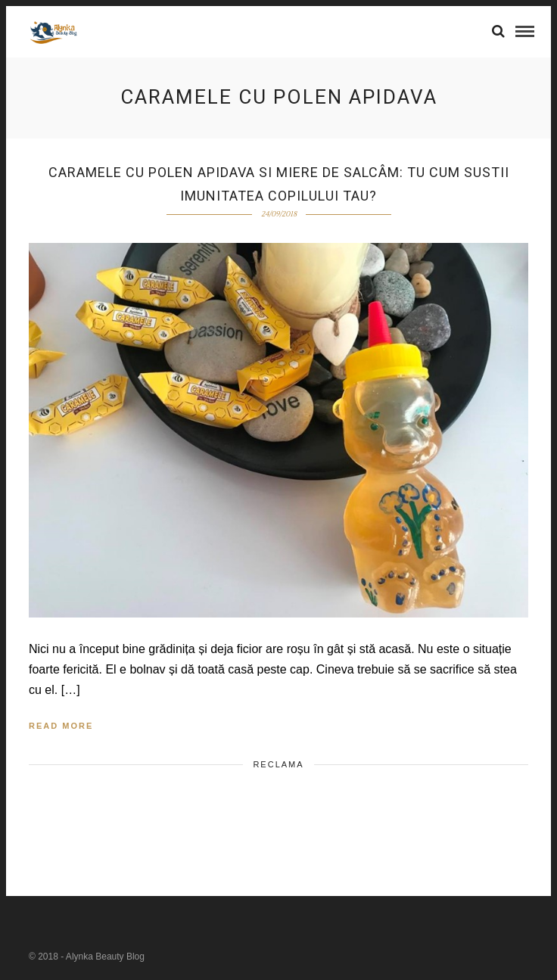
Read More (61, 726)
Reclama (278, 764)
